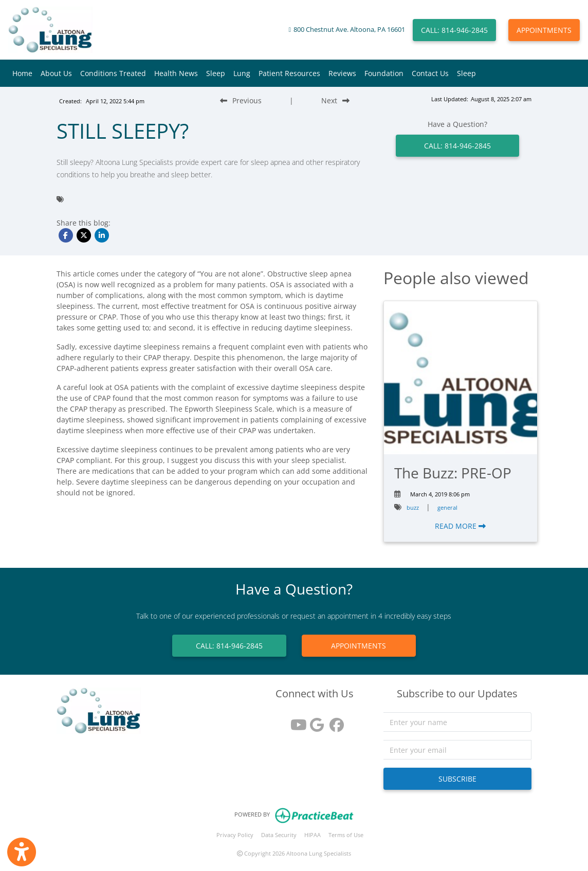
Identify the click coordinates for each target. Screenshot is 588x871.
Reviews (342, 73)
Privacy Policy (235, 835)
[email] (457, 750)
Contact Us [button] (430, 73)
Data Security (279, 835)
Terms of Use (346, 835)
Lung (242, 73)
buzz (413, 507)
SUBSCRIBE (457, 779)
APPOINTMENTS (544, 30)
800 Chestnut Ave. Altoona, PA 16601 (349, 30)
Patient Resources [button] (289, 73)
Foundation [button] (384, 73)
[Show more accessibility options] (22, 852)
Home (22, 73)
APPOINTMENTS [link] (359, 646)
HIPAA (313, 835)
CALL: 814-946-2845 (454, 30)
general (447, 507)
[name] (457, 722)
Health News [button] (176, 73)
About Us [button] (56, 73)
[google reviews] (315, 721)
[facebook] (334, 721)
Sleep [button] (216, 73)
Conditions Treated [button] (113, 73)
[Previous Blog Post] (241, 100)
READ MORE (460, 526)
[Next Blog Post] (335, 100)
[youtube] (295, 721)
